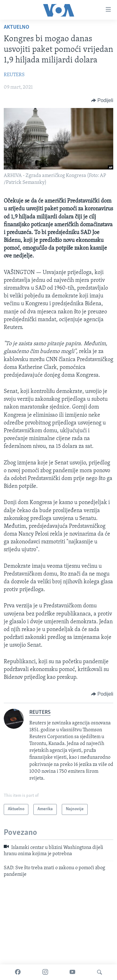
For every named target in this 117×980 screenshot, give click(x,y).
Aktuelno (17, 27)
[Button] (102, 100)
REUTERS (14, 75)
